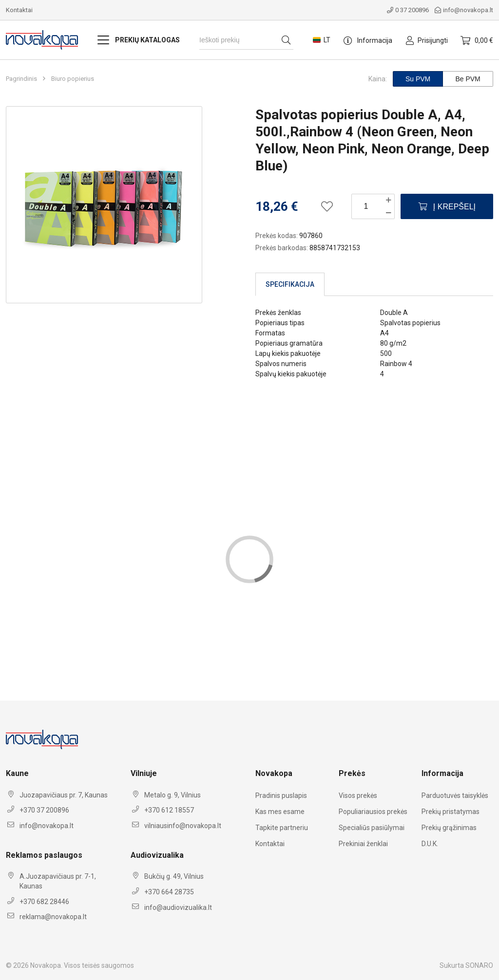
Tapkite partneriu (282, 828)
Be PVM (468, 79)
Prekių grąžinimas (449, 828)
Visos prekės (358, 795)
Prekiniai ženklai (363, 844)
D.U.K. (430, 844)
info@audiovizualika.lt (178, 907)
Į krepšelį (447, 207)
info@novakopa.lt (464, 10)
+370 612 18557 (169, 810)
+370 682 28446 (44, 902)
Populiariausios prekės (373, 812)
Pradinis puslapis (281, 795)
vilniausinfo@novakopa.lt (183, 826)
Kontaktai (19, 10)
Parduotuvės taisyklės (455, 795)
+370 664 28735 (169, 892)
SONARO (479, 965)
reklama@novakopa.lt (53, 917)
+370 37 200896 (44, 810)
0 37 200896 (408, 10)
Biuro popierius (73, 79)
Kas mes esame (280, 812)
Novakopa (46, 965)
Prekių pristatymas (451, 812)
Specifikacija (290, 284)
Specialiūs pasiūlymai (372, 828)
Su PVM (418, 79)
